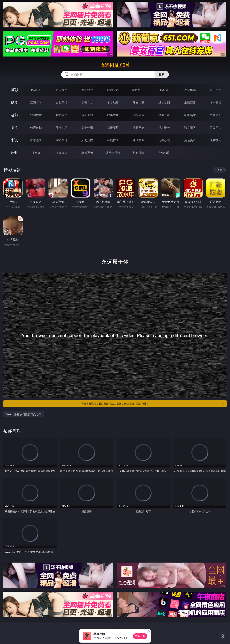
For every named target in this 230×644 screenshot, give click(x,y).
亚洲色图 (62, 128)
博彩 (14, 90)
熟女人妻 (139, 102)
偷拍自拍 (62, 115)
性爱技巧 (215, 140)
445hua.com (115, 65)
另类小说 (164, 140)
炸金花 (164, 90)
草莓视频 (87, 153)
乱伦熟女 (190, 115)
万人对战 (87, 90)
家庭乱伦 (62, 140)
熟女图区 (190, 128)
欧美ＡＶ (87, 102)
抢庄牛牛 (215, 90)
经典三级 (164, 115)
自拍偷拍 (62, 102)
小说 (14, 140)
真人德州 (62, 90)
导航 (14, 153)
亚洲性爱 (36, 115)
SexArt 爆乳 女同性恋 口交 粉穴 (24, 414)
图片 (14, 127)
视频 (14, 102)
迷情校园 (139, 140)
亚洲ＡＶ (36, 102)
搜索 (162, 74)
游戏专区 (113, 90)
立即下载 (140, 636)
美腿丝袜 (139, 128)
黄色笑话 (190, 140)
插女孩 (36, 153)
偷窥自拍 (36, 128)
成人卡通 (87, 115)
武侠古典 (113, 140)
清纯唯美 (164, 128)
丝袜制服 (164, 102)
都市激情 (36, 140)
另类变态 (215, 115)
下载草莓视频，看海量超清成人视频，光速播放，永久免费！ (153, 404)
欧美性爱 (113, 115)
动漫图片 (113, 128)
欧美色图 (87, 128)
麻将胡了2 (138, 90)
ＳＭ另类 (215, 102)
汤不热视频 (113, 153)
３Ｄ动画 (113, 102)
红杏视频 (139, 153)
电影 (14, 115)
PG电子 (36, 90)
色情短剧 (164, 153)
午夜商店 (62, 153)
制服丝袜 (139, 115)
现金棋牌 (190, 90)
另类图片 (215, 128)
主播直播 (190, 102)
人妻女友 (87, 140)
